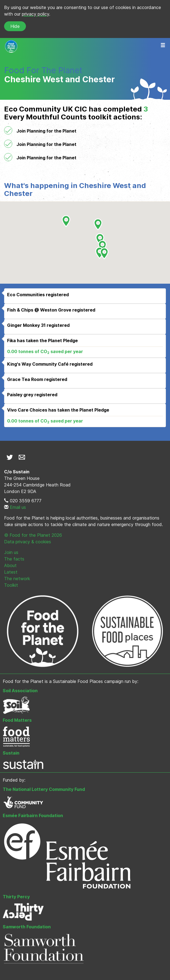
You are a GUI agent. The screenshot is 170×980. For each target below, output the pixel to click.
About (10, 565)
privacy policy (35, 14)
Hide (15, 26)
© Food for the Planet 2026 (33, 535)
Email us (18, 507)
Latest (11, 572)
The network (17, 579)
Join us (11, 552)
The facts (14, 559)
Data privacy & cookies (28, 542)
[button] (102, 246)
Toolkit (11, 585)
